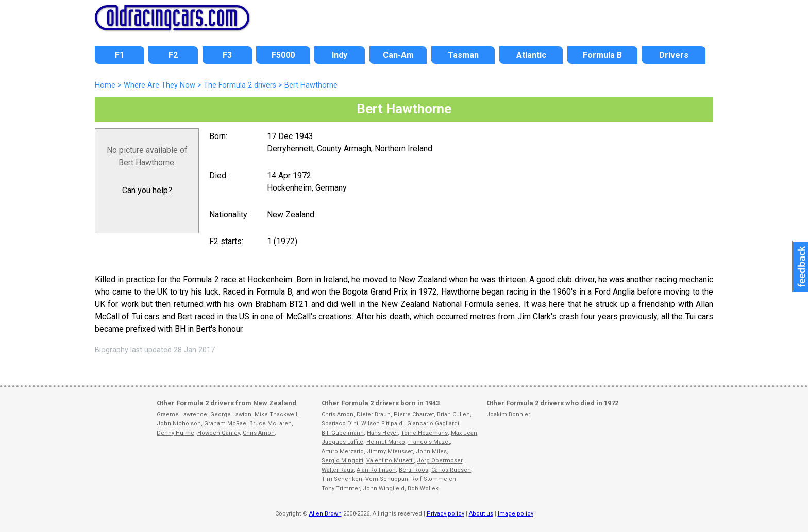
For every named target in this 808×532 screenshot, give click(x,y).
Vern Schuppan (387, 479)
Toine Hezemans (424, 433)
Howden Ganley (218, 433)
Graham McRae (225, 424)
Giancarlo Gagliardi (433, 424)
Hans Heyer (382, 433)
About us (481, 514)
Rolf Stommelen (434, 479)
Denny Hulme (175, 433)
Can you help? (147, 190)
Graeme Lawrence (182, 414)
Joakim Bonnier (508, 414)
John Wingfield (384, 488)
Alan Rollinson (376, 470)
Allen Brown (325, 514)
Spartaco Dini (340, 424)
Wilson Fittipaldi (383, 424)
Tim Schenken (342, 479)
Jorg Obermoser (440, 461)
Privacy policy (445, 514)
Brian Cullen (453, 414)
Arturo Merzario (343, 451)
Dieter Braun (374, 414)
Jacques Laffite (342, 442)
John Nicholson (179, 424)
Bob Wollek (423, 488)
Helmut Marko (386, 442)
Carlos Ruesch (451, 470)
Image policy (516, 514)
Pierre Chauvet (414, 414)
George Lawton (231, 414)
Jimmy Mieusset (390, 451)
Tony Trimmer (341, 488)
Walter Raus (338, 470)
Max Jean (464, 433)
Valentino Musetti (390, 461)
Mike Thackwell (276, 414)
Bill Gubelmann (343, 433)
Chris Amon (259, 433)
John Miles (431, 451)
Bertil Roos (414, 470)
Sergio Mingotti (342, 461)
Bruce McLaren (271, 424)
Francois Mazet (429, 442)
